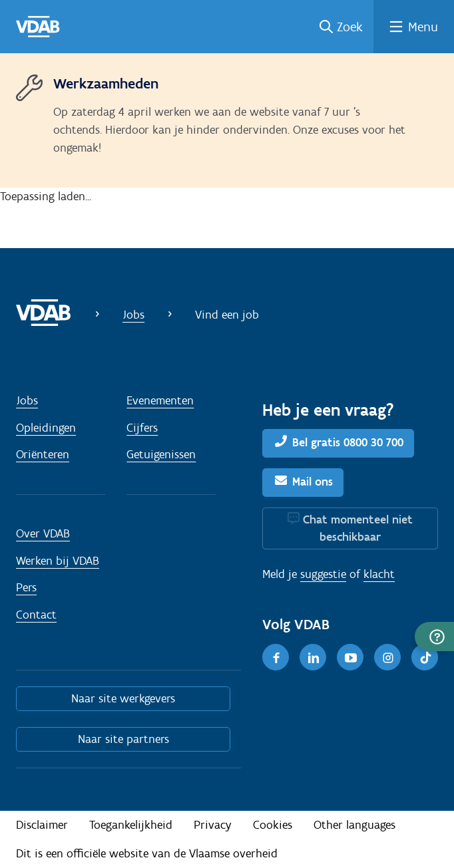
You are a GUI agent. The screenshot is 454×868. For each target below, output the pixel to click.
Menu (423, 27)
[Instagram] (387, 657)
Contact (36, 615)
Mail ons (313, 482)
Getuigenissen (161, 454)
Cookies (273, 825)
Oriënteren (43, 454)
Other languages (354, 825)
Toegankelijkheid (131, 825)
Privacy (213, 825)
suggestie (323, 574)
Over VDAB (43, 533)
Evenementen (160, 400)
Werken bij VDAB (58, 561)
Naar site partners (123, 739)
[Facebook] (276, 657)
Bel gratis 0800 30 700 (348, 442)
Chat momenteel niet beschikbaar (358, 528)
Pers (26, 587)
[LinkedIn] (313, 657)
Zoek (350, 27)
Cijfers (142, 428)
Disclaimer (42, 825)
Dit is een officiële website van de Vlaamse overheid (147, 853)
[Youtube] (350, 657)
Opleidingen (46, 428)
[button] (434, 637)
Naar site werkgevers (123, 698)
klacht (379, 574)
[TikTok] (425, 657)
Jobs (133, 315)
